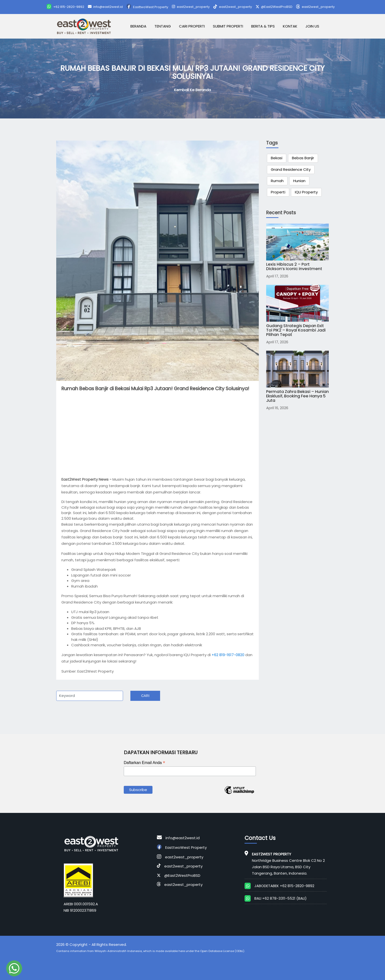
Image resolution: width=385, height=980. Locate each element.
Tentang (163, 26)
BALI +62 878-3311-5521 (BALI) (281, 898)
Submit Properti (228, 26)
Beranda (138, 26)
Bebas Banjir (303, 158)
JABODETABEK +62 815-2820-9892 (284, 886)
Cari (145, 696)
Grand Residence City (291, 169)
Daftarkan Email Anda (144, 763)
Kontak (290, 26)
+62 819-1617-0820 (228, 655)
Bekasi (277, 158)
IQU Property (306, 192)
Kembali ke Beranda (192, 90)
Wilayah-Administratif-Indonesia (118, 951)
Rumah (277, 181)
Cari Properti (192, 26)
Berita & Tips (263, 26)
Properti (278, 192)
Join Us (312, 26)
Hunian (299, 181)
